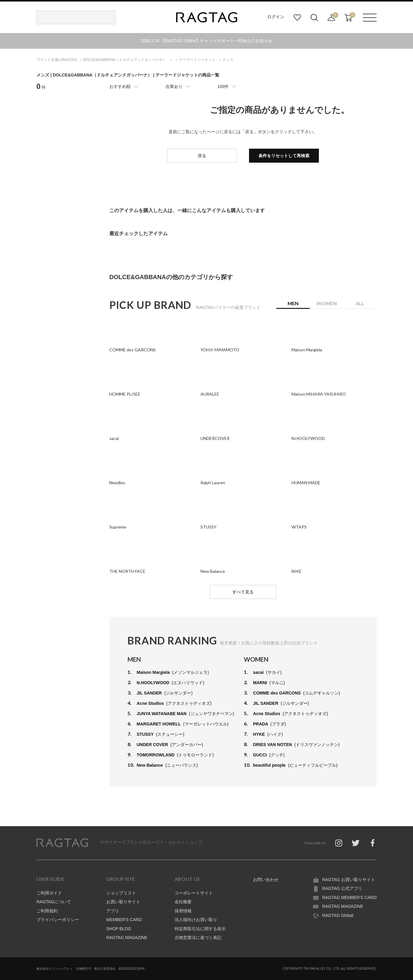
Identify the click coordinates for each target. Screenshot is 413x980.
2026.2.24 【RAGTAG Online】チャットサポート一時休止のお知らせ (207, 41)
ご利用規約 (47, 911)
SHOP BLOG (119, 929)
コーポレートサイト (194, 893)
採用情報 (183, 911)
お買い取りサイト (123, 902)
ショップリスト (121, 893)
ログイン (276, 17)
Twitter (356, 843)
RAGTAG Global (338, 915)
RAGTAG (62, 843)
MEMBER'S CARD (124, 920)
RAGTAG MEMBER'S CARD (349, 897)
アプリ (113, 911)
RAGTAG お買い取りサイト (349, 880)
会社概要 (183, 902)
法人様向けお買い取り (196, 920)
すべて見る (243, 592)
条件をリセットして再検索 (284, 156)
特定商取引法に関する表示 (200, 929)
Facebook (373, 843)
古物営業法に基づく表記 (198, 938)
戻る (202, 156)
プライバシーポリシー (58, 920)
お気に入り (297, 18)
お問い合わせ (266, 880)
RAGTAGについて (54, 902)
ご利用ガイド (49, 893)
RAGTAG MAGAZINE (127, 938)
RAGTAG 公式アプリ (342, 888)
